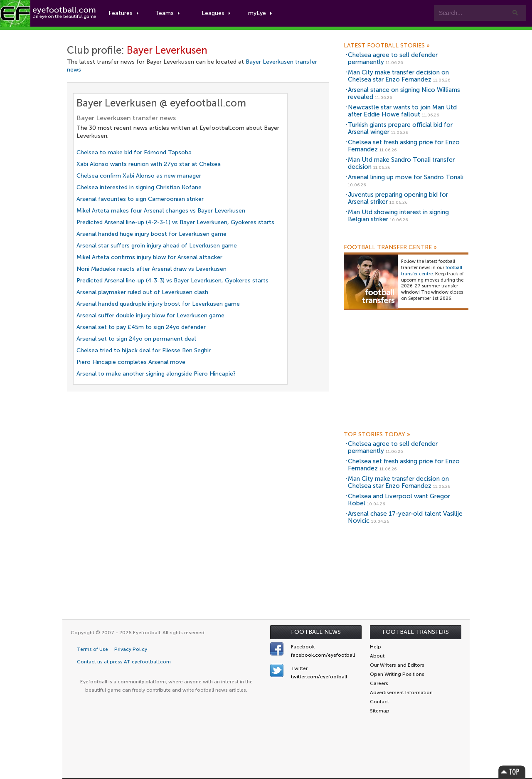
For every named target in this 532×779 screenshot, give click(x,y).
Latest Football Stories (387, 46)
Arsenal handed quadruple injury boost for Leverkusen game (158, 304)
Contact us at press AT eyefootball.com (124, 662)
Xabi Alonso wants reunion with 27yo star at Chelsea (149, 164)
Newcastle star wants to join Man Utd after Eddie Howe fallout (402, 111)
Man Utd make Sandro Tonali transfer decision (401, 163)
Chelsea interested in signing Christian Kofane (139, 187)
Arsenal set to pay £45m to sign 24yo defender (141, 327)
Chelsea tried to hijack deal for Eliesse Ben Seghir (144, 350)
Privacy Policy (131, 649)
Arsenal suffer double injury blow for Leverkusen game (150, 315)
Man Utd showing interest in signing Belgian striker (398, 216)
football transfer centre (432, 271)
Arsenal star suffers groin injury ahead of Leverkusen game (157, 246)
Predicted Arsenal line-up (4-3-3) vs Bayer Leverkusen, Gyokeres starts (172, 281)
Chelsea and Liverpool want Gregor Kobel (399, 500)
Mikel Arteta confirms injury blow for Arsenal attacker (149, 257)
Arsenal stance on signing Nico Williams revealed (404, 93)
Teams (167, 13)
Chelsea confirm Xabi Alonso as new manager (139, 176)
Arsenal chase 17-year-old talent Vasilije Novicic (405, 517)
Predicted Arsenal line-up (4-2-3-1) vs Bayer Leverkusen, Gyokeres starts (175, 222)
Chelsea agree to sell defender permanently (393, 58)
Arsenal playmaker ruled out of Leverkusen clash (142, 292)
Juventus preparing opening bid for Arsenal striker (398, 198)
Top (512, 772)
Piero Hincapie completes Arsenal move (131, 362)
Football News (316, 632)
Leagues (216, 13)
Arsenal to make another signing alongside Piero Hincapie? (156, 374)
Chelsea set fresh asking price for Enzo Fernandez (404, 146)
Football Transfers (416, 632)
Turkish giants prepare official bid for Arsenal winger (400, 128)
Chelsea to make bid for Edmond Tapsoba (134, 152)
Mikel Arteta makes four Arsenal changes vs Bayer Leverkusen (161, 211)
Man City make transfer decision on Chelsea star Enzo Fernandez (398, 76)
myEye (260, 13)
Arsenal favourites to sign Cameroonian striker (140, 199)
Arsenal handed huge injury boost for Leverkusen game (151, 234)
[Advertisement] (406, 373)
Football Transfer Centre (390, 247)
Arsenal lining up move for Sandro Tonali (406, 177)
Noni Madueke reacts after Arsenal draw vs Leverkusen (151, 269)
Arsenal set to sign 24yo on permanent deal (136, 339)
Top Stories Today (377, 435)
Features (123, 13)
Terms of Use (92, 649)
